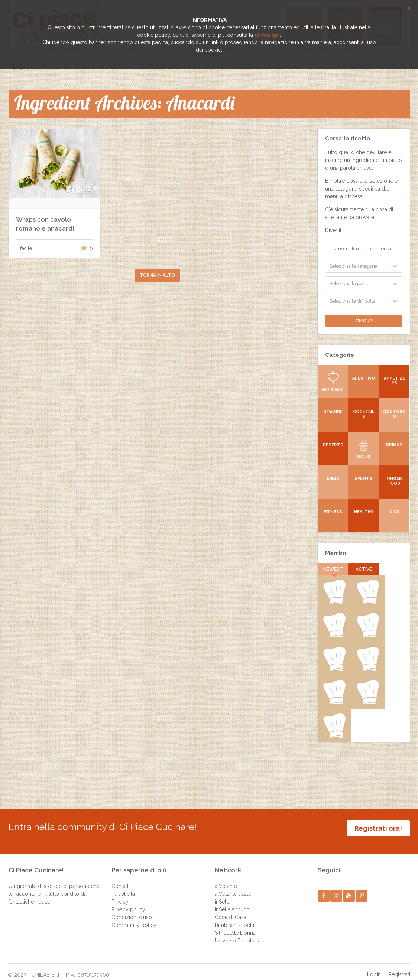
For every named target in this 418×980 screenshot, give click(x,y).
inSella (223, 894)
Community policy (134, 918)
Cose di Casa (231, 910)
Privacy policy (128, 902)
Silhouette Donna (235, 925)
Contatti (121, 879)
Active (364, 569)
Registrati (399, 967)
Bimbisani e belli (234, 918)
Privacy (120, 894)
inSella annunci (233, 902)
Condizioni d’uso (132, 910)
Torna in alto (157, 275)
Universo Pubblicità (238, 933)
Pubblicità (123, 886)
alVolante (226, 879)
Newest (333, 569)
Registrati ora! (378, 828)
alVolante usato (233, 886)
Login (374, 967)
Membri (336, 553)
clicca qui (267, 35)
